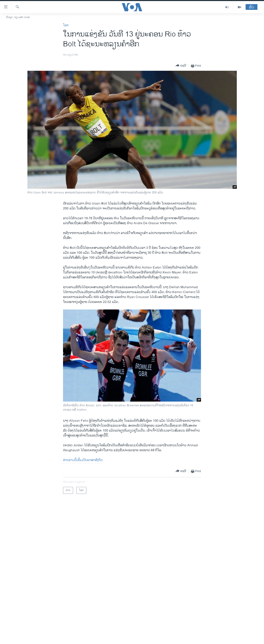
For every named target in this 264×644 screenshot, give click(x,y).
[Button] (181, 66)
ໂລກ (66, 25)
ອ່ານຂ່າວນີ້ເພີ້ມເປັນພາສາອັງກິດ (83, 460)
